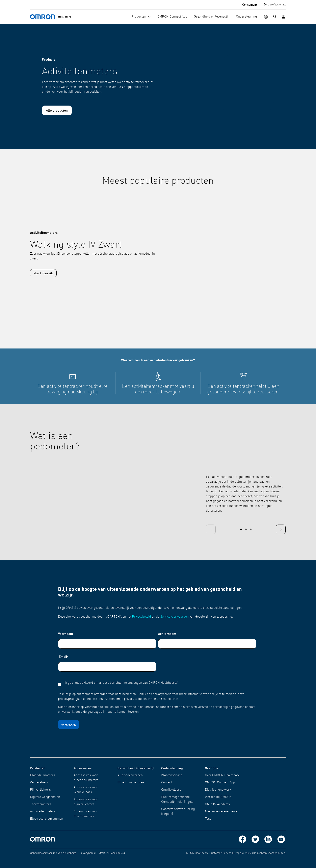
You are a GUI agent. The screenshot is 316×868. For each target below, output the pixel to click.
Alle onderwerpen (130, 775)
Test (208, 819)
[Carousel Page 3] (251, 529)
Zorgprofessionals (275, 5)
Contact (167, 783)
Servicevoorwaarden (174, 617)
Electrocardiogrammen (47, 819)
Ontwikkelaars (171, 790)
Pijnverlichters (40, 790)
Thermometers (41, 804)
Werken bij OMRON (218, 797)
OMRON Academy (217, 804)
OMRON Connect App (220, 783)
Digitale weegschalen (45, 797)
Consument (250, 4)
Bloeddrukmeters (43, 775)
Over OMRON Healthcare (222, 775)
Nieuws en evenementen (222, 812)
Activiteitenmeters (43, 812)
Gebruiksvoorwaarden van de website (53, 853)
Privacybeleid (141, 617)
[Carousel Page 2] (246, 529)
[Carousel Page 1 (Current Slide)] (241, 529)
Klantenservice (172, 775)
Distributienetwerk (218, 790)
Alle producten (57, 110)
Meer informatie (43, 273)
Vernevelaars (39, 783)
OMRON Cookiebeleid (112, 853)
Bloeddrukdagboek (131, 783)
